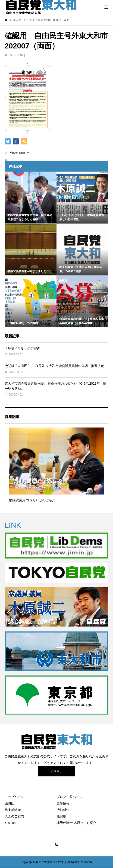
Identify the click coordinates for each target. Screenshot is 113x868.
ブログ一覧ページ (69, 797)
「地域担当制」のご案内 (22, 348)
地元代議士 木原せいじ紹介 (76, 823)
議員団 (9, 803)
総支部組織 (13, 810)
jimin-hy (24, 153)
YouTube (11, 823)
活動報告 (63, 810)
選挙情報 (63, 803)
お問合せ (56, 771)
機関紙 (61, 816)
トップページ (14, 797)
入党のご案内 (14, 816)
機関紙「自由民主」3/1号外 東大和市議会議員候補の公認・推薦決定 (54, 366)
